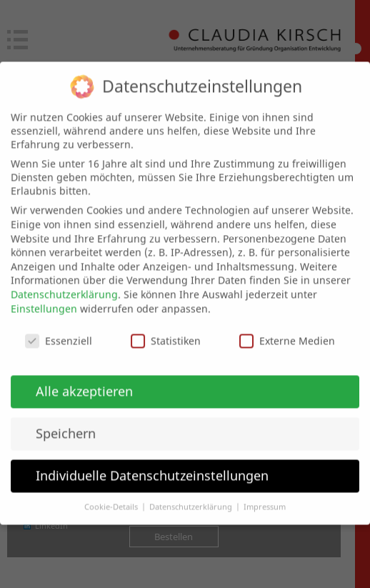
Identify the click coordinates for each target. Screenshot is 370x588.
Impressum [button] (265, 494)
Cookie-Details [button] (112, 494)
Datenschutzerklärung (64, 282)
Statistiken (166, 329)
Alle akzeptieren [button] (84, 379)
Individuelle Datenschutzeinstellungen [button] (152, 463)
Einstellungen (44, 296)
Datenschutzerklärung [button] (192, 494)
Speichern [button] (66, 421)
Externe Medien (287, 329)
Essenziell (59, 329)
